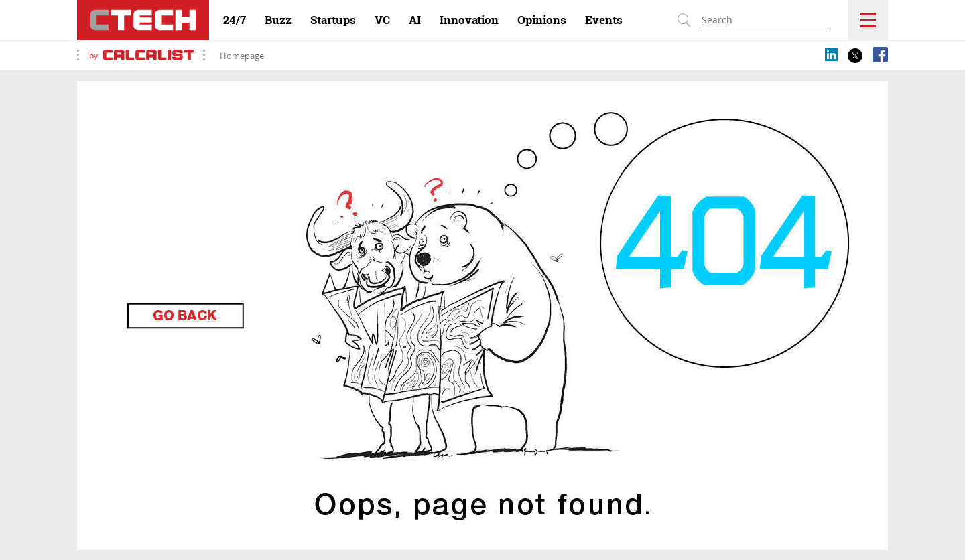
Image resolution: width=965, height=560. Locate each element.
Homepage (242, 56)
